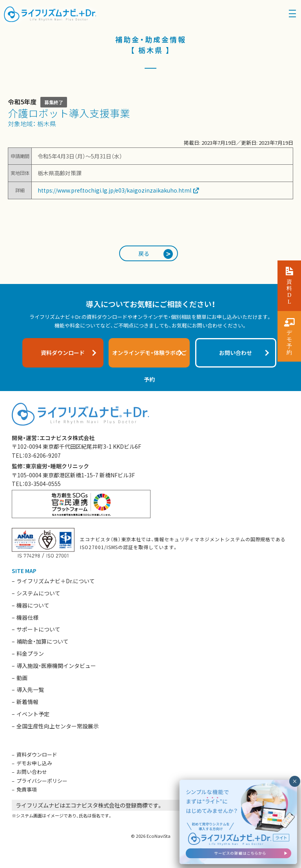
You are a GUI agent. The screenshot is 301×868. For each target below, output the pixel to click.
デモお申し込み (34, 763)
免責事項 (27, 789)
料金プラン (30, 653)
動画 (22, 678)
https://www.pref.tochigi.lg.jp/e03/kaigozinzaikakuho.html (114, 190)
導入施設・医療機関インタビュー (56, 666)
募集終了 (54, 102)
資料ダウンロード (37, 754)
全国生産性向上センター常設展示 (58, 726)
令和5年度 (22, 102)
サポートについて (38, 629)
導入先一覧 (30, 690)
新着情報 (27, 702)
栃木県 (47, 124)
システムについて (38, 593)
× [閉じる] (295, 781)
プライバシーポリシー (42, 781)
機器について (33, 605)
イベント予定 (33, 714)
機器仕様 (27, 617)
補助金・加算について (43, 641)
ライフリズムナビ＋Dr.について (56, 581)
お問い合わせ (32, 772)
